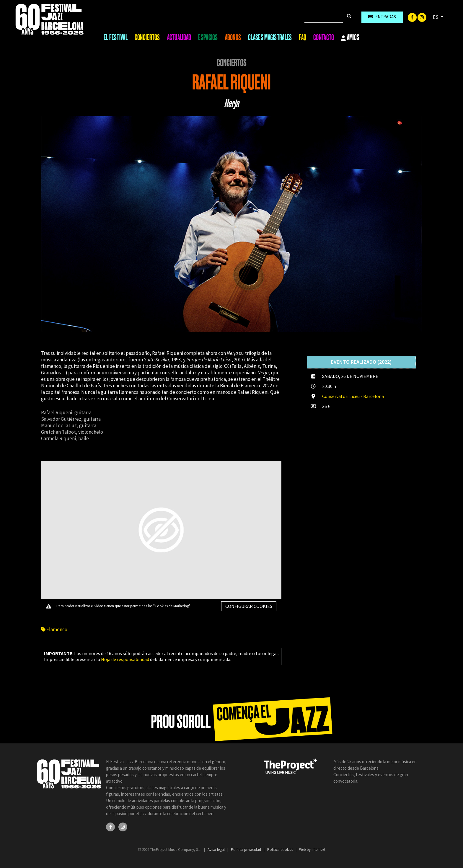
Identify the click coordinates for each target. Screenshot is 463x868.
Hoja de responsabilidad (125, 659)
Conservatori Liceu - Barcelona (353, 396)
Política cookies (281, 850)
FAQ (303, 37)
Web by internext (312, 850)
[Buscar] (324, 17)
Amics (350, 38)
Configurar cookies (249, 606)
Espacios (208, 37)
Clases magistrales (270, 37)
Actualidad (179, 37)
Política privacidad (246, 850)
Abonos (233, 37)
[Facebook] (413, 17)
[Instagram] (422, 17)
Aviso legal (217, 850)
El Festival (116, 37)
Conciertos (147, 37)
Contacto (324, 37)
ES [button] (436, 17)
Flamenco (54, 629)
